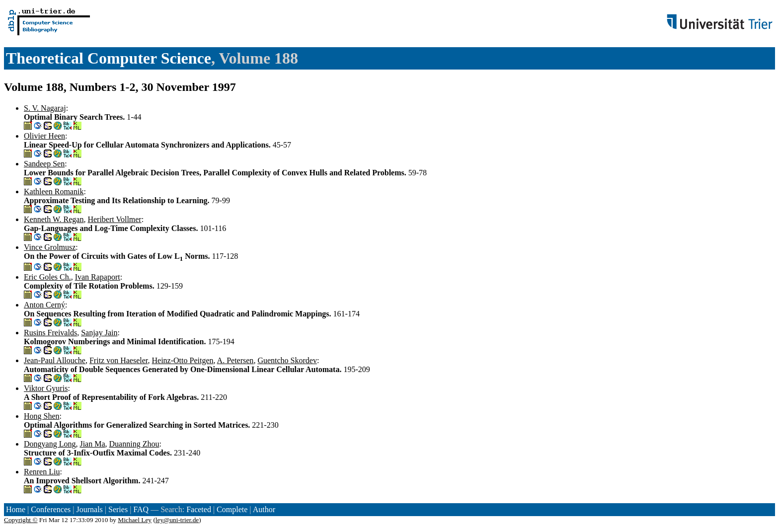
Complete (232, 509)
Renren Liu (42, 472)
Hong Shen (42, 416)
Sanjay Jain (99, 333)
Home (16, 509)
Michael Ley (135, 520)
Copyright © (21, 520)
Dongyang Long (50, 444)
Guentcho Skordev (287, 360)
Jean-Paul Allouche (55, 360)
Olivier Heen (44, 136)
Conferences (51, 509)
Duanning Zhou (134, 444)
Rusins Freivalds (50, 333)
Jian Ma (92, 444)
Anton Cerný (44, 305)
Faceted (199, 509)
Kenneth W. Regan (54, 219)
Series (118, 509)
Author (264, 509)
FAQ (141, 509)
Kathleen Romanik (54, 191)
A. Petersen (235, 360)
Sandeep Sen (44, 164)
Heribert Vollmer (114, 219)
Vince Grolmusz (50, 247)
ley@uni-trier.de (177, 520)
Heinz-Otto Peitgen (183, 360)
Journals (89, 509)
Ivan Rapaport (98, 277)
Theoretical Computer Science (109, 58)
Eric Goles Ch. (47, 277)
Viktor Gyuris (46, 388)
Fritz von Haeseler (119, 360)
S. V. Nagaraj (45, 108)
